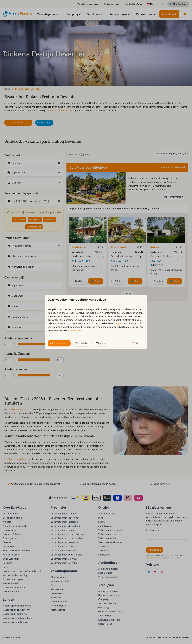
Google (117, 323)
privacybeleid (77, 330)
